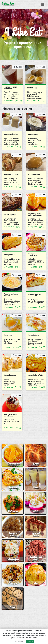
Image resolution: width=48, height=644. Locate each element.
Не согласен (19, 641)
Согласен (30, 641)
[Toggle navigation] (43, 4)
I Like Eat (7, 4)
